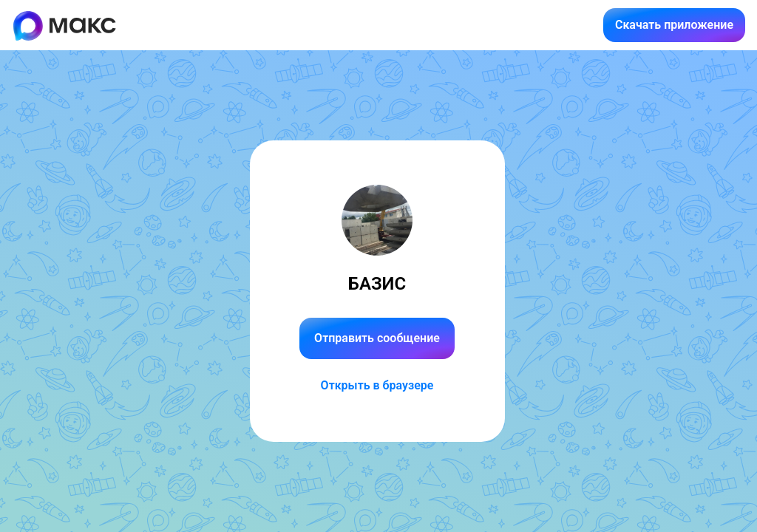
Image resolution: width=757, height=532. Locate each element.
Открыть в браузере (377, 385)
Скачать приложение (674, 25)
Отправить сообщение (377, 338)
